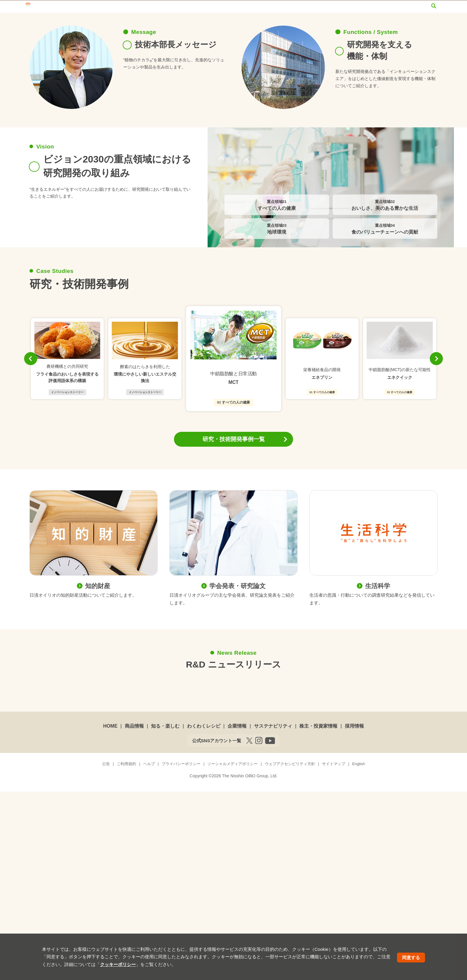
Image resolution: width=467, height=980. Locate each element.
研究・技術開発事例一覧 (234, 627)
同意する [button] (411, 958)
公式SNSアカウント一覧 (217, 929)
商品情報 (137, 21)
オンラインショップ (306, 10)
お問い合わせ (347, 10)
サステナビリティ (320, 21)
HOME (110, 914)
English (411, 10)
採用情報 (424, 21)
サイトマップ (381, 10)
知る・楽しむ (179, 21)
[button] (31, 547)
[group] (67, 547)
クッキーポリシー (118, 964)
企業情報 (273, 21)
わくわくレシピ (228, 21)
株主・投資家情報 (377, 21)
